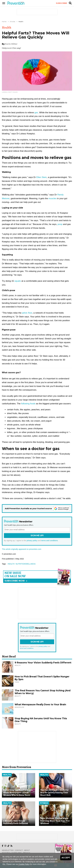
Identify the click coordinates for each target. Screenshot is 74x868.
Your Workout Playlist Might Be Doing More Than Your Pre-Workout (55, 821)
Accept (66, 858)
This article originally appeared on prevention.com (22, 549)
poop (60, 224)
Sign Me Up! (37, 535)
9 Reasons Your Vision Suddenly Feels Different (43, 663)
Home (4, 22)
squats (18, 281)
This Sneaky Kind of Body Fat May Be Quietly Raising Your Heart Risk (54, 793)
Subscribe (61, 3)
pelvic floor (27, 313)
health (11, 564)
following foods (28, 404)
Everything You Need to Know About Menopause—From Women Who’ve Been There (18, 793)
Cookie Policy (24, 864)
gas (36, 113)
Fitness (44, 803)
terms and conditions (49, 541)
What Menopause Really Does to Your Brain (40, 704)
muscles (52, 198)
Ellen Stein (41, 177)
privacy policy (32, 541)
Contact (19, 850)
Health (21, 22)
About (27, 850)
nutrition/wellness (25, 564)
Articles (12, 22)
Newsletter (8, 850)
